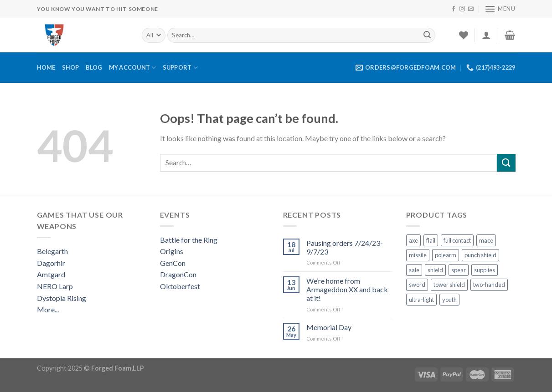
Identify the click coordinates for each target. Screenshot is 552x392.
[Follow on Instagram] (462, 9)
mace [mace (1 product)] (486, 240)
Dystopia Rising (62, 298)
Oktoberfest (180, 286)
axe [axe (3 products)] (413, 240)
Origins (172, 251)
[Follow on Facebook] (454, 9)
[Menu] (500, 9)
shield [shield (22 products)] (435, 270)
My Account (133, 68)
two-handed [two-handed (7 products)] (489, 285)
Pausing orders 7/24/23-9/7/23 (345, 247)
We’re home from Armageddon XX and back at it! (347, 289)
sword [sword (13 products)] (417, 285)
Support (180, 68)
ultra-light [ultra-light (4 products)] (421, 300)
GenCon (173, 263)
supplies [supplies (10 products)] (485, 270)
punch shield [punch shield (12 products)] (480, 255)
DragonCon (178, 274)
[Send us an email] (471, 9)
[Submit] (427, 35)
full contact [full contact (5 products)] (457, 240)
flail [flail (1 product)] (431, 240)
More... (48, 309)
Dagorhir (51, 263)
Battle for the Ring (189, 240)
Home (46, 67)
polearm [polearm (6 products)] (446, 255)
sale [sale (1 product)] (414, 270)
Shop (71, 67)
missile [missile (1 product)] (418, 255)
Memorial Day (329, 327)
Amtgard (51, 274)
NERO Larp (55, 286)
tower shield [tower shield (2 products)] (449, 285)
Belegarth (52, 251)
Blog (94, 67)
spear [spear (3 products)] (459, 270)
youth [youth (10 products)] (449, 300)
